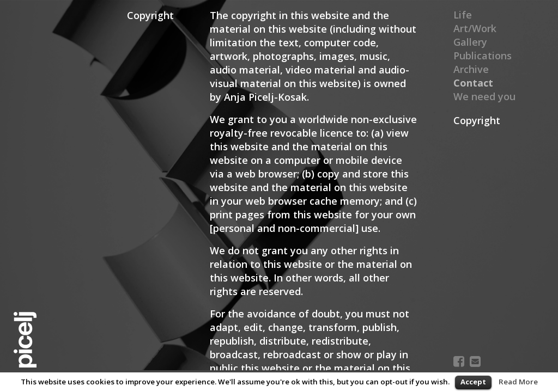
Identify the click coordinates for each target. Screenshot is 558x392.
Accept (473, 382)
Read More (518, 382)
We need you (484, 96)
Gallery (470, 42)
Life (463, 15)
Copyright (477, 120)
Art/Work (475, 28)
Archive (471, 69)
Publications (483, 56)
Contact (472, 83)
